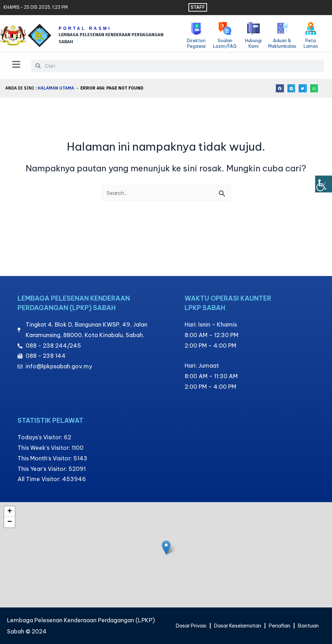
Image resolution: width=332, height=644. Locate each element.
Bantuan (247, 629)
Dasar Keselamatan (253, 613)
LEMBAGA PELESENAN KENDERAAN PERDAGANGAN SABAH (102, 38)
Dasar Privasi (201, 613)
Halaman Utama (56, 89)
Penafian (299, 613)
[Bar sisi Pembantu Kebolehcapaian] (324, 184)
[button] (280, 90)
